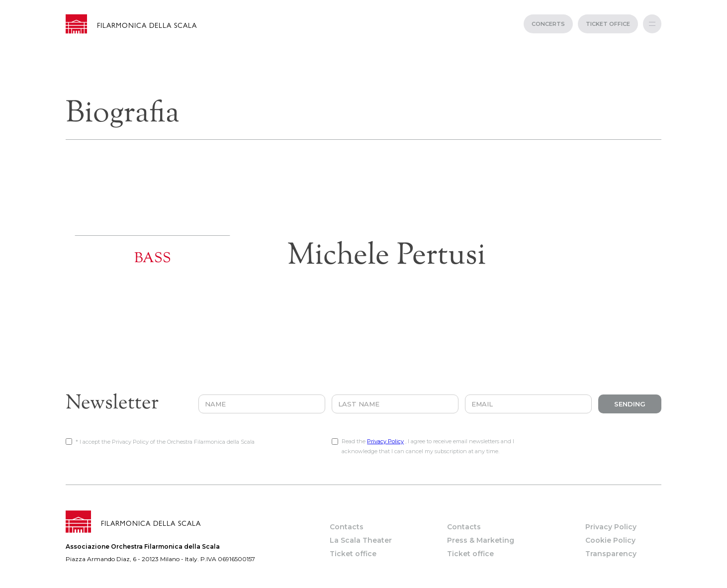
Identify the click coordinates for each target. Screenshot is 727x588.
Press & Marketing (481, 540)
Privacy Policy (385, 441)
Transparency (611, 554)
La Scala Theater (361, 540)
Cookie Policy (610, 540)
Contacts (347, 527)
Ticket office (353, 554)
